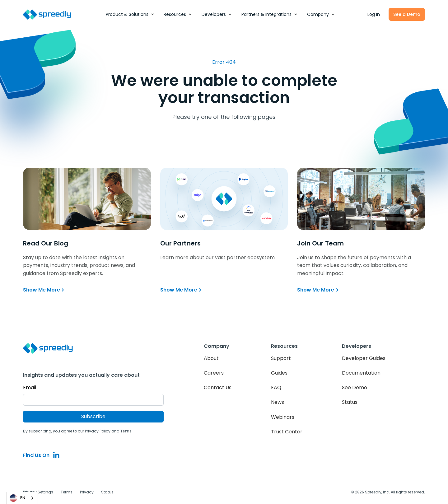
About (211, 358)
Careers (214, 373)
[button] (130, 14)
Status (350, 402)
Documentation (361, 373)
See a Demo (407, 14)
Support (281, 358)
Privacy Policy (98, 431)
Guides (279, 373)
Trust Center (287, 432)
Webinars (283, 417)
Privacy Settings (38, 492)
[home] (50, 14)
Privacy (87, 492)
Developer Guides (364, 358)
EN (17, 498)
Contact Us (218, 387)
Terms (67, 492)
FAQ (276, 387)
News (278, 402)
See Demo (355, 387)
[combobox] (22, 498)
